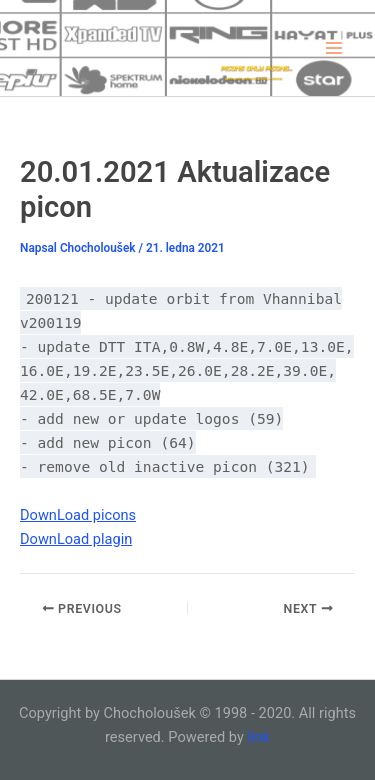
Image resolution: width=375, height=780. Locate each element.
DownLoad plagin (76, 539)
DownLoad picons (78, 515)
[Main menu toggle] (334, 48)
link (258, 737)
